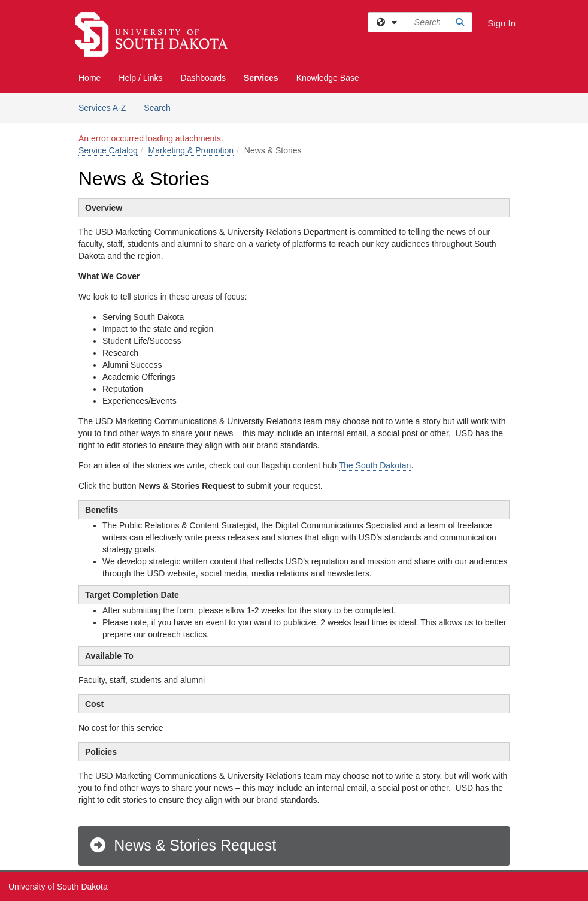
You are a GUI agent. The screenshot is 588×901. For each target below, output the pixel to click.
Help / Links (140, 78)
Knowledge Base (328, 78)
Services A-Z (102, 108)
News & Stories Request (182, 845)
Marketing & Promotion (191, 150)
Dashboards (204, 78)
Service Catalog (108, 150)
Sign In (501, 23)
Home (90, 78)
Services (261, 78)
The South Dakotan (375, 465)
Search (161, 107)
